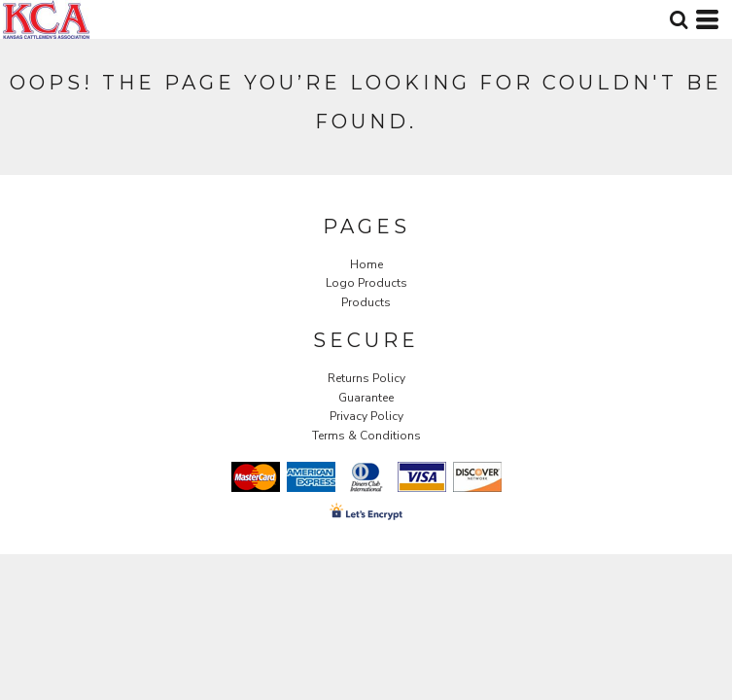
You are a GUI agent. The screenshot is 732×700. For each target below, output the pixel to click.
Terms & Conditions (366, 436)
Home (366, 264)
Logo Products (366, 283)
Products (366, 302)
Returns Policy (366, 378)
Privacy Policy (366, 416)
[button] (679, 19)
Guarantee (366, 398)
